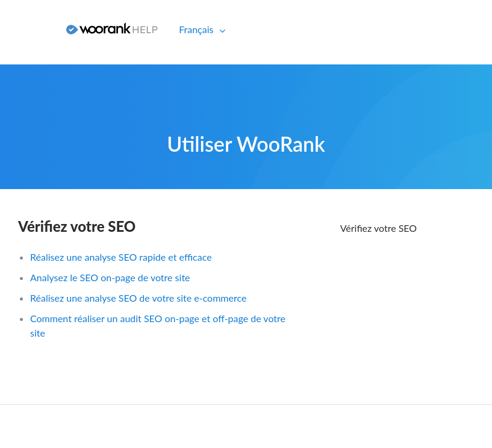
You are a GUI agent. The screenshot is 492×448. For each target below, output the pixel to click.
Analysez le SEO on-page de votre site (110, 277)
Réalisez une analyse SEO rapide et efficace (121, 257)
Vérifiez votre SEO (77, 226)
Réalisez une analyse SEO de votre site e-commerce (138, 298)
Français (197, 29)
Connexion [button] (29, 29)
